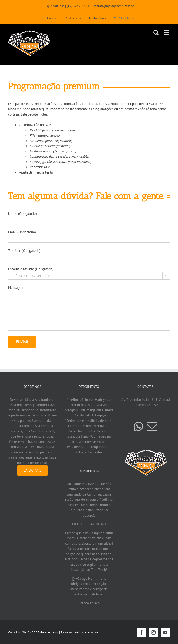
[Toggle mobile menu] (167, 33)
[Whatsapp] (138, 426)
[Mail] (152, 426)
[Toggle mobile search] (156, 33)
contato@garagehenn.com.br (113, 6)
